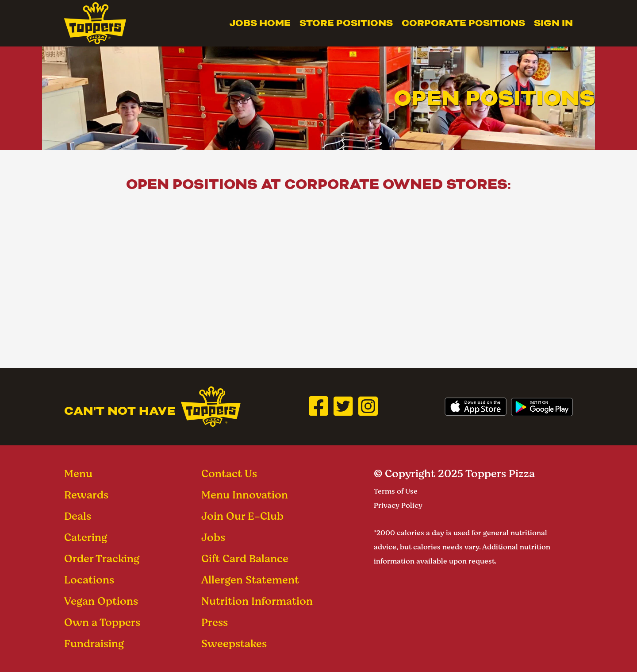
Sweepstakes (234, 643)
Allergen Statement (250, 580)
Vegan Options (101, 601)
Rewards (86, 495)
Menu (78, 473)
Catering (86, 537)
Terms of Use (396, 491)
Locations (89, 580)
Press (215, 622)
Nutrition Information (257, 601)
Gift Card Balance (245, 558)
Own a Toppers (102, 622)
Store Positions (346, 23)
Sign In (553, 23)
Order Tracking (102, 558)
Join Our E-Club (242, 516)
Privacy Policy (398, 505)
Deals (78, 516)
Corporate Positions (463, 23)
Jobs (213, 537)
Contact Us (229, 473)
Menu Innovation (245, 495)
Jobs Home (260, 23)
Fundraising (94, 643)
